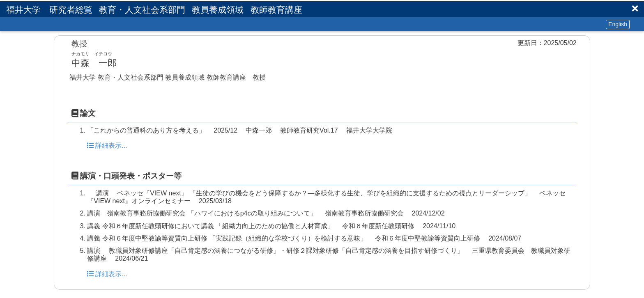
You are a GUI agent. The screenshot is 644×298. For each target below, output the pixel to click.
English (618, 24)
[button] (635, 8)
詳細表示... (107, 146)
